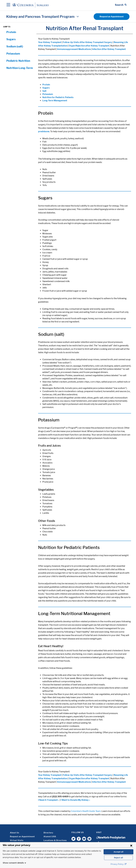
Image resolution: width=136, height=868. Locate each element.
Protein (11, 32)
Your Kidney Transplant (50, 42)
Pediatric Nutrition (18, 61)
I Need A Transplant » (49, 800)
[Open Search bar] (121, 5)
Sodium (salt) (15, 46)
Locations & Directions (55, 840)
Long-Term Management (55, 101)
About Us (15, 833)
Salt (44, 91)
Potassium (13, 54)
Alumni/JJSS (50, 836)
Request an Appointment (112, 17)
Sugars (11, 39)
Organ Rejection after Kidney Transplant (89, 46)
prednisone (44, 131)
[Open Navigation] (8, 5)
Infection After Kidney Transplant (109, 49)
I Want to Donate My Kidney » (75, 800)
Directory (48, 833)
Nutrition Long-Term (20, 68)
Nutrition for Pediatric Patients (58, 97)
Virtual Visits (17, 840)
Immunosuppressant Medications (74, 49)
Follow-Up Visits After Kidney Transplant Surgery (88, 42)
